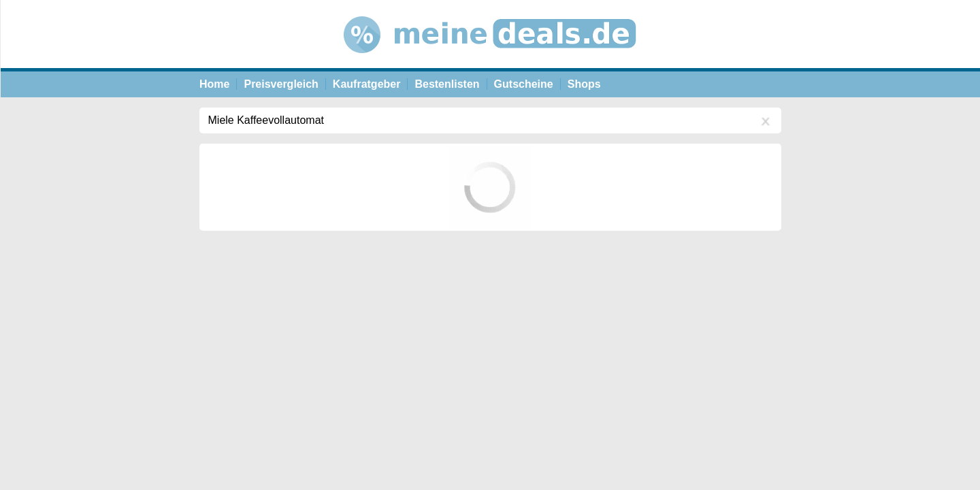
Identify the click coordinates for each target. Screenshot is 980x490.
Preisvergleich (281, 84)
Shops (584, 84)
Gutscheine (524, 84)
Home (214, 84)
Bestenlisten (447, 84)
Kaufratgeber (367, 84)
